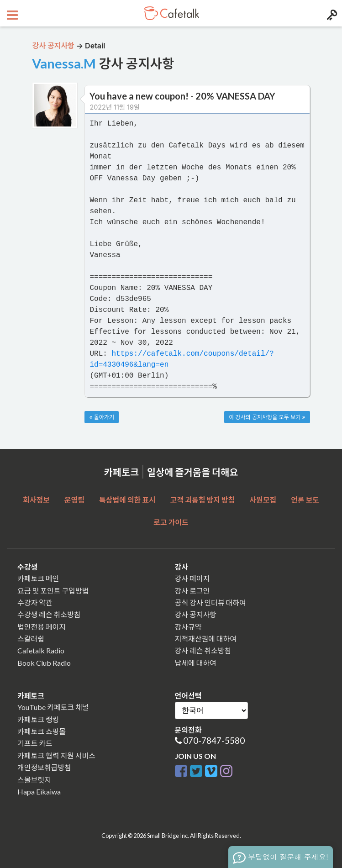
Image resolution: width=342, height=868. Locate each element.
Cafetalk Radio (41, 650)
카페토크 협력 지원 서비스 (56, 755)
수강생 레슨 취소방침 (49, 614)
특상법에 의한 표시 (127, 500)
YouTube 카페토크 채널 (53, 707)
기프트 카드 (35, 743)
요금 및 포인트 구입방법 (53, 591)
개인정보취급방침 (44, 767)
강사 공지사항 (196, 614)
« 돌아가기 (102, 417)
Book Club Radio (44, 663)
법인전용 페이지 (42, 627)
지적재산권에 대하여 (206, 639)
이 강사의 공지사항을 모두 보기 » (267, 417)
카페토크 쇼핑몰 (42, 731)
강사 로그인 (192, 591)
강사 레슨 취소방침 (203, 650)
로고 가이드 (171, 522)
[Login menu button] (331, 13)
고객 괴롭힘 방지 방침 (203, 500)
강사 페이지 (192, 578)
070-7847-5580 (214, 740)
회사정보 (36, 500)
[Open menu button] (11, 13)
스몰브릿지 (34, 780)
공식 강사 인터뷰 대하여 (210, 602)
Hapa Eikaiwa (39, 792)
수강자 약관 (35, 602)
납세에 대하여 (196, 663)
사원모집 (263, 500)
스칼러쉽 (31, 639)
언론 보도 (305, 500)
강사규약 (188, 627)
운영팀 (74, 500)
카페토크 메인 (38, 578)
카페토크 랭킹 (38, 719)
